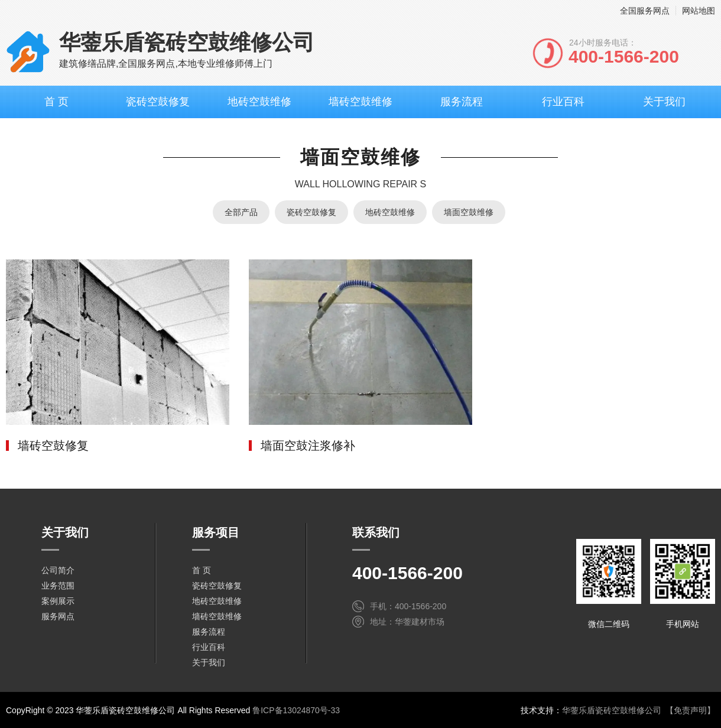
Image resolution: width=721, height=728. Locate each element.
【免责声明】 (690, 710)
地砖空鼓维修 (259, 102)
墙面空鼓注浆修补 (308, 446)
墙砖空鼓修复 (53, 446)
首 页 (56, 102)
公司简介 (58, 570)
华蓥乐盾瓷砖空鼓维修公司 (612, 710)
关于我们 (664, 102)
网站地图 (699, 11)
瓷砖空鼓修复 (158, 102)
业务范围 (58, 586)
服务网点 (58, 616)
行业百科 (563, 102)
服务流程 (462, 102)
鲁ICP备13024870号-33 (296, 710)
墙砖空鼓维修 (360, 102)
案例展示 (58, 601)
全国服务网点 (645, 11)
